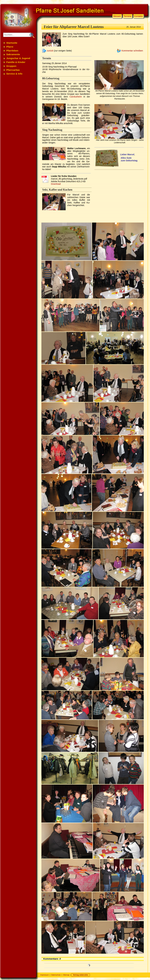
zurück (50, 51)
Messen (117, 16)
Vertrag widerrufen (81, 975)
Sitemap (66, 975)
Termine (128, 16)
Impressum (45, 975)
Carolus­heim (76, 97)
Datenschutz (56, 975)
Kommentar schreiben (132, 51)
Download (56, 184)
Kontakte (139, 16)
